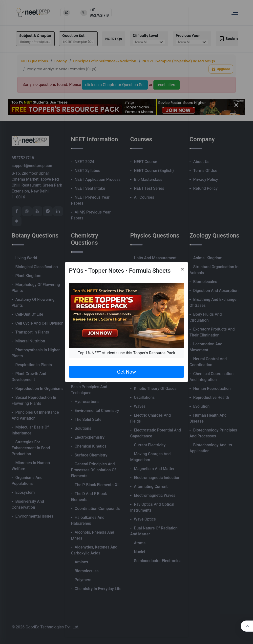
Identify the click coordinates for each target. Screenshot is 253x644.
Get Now (126, 372)
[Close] (182, 269)
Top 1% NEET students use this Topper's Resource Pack (126, 353)
